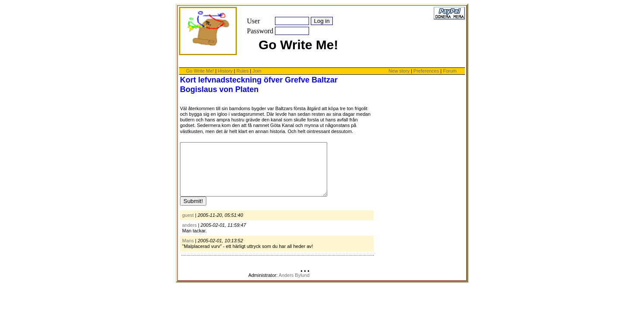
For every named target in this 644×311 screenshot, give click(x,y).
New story (399, 71)
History (225, 71)
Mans (188, 251)
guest (188, 225)
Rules (243, 71)
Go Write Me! (200, 71)
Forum (450, 71)
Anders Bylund (294, 286)
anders (189, 235)
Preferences (427, 71)
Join (257, 71)
